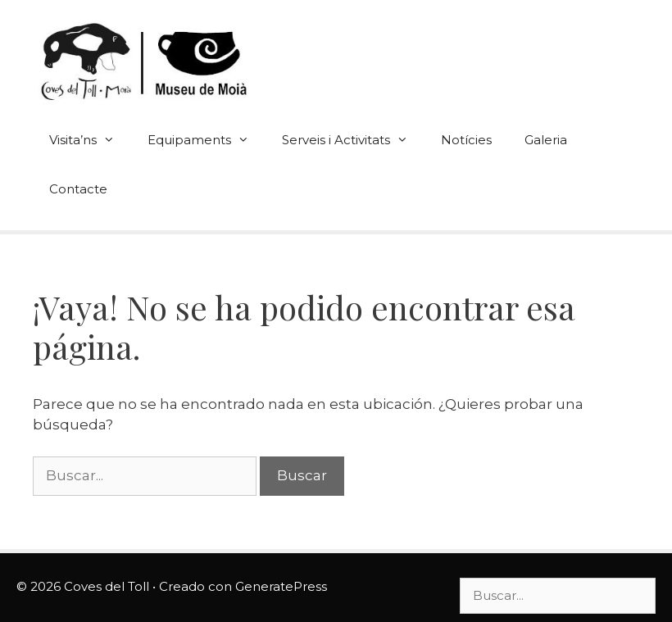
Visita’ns (90, 140)
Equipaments (207, 140)
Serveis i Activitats (353, 140)
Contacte (78, 189)
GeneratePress (281, 586)
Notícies (466, 140)
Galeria (546, 140)
